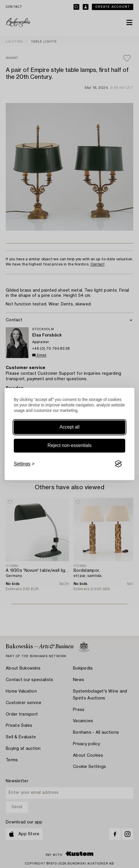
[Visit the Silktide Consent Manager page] (118, 464)
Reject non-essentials (70, 445)
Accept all (69, 427)
